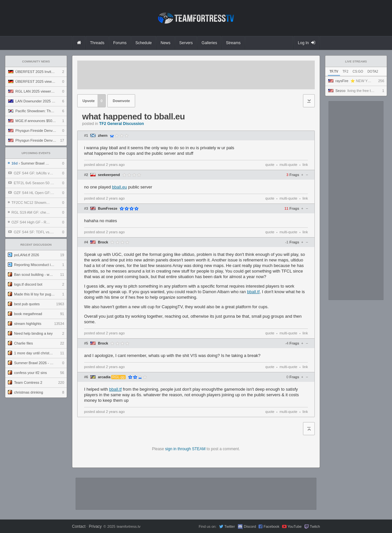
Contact (79, 526)
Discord (250, 526)
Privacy (95, 526)
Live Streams (356, 62)
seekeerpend (109, 175)
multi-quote (288, 165)
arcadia (104, 377)
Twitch (315, 526)
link (305, 165)
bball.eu (119, 187)
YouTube (295, 526)
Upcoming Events (36, 153)
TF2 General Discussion (122, 124)
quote (270, 165)
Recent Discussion (36, 245)
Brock (103, 242)
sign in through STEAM (185, 449)
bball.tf (253, 292)
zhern (103, 136)
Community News (36, 62)
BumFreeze (107, 209)
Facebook (271, 526)
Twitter (229, 526)
